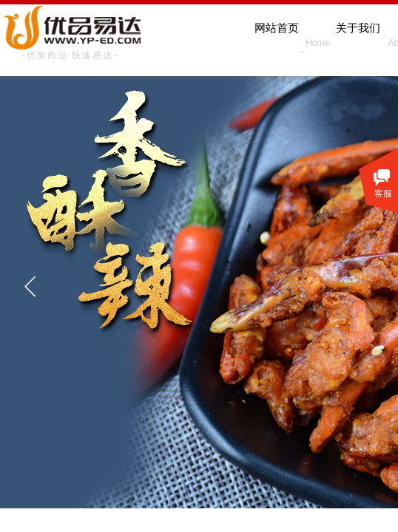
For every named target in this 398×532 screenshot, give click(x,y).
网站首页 (277, 28)
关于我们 (358, 28)
